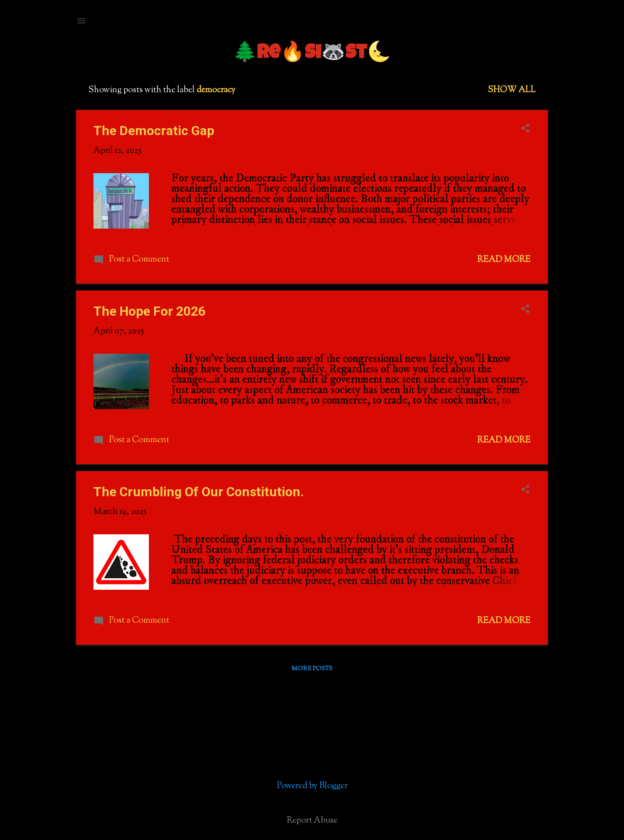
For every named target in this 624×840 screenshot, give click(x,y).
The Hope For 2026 (150, 311)
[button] (525, 130)
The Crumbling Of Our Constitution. (199, 492)
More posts (312, 669)
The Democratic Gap (154, 131)
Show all (512, 90)
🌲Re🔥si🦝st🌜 (312, 54)
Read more (504, 260)
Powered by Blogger (312, 786)
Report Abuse (312, 821)
